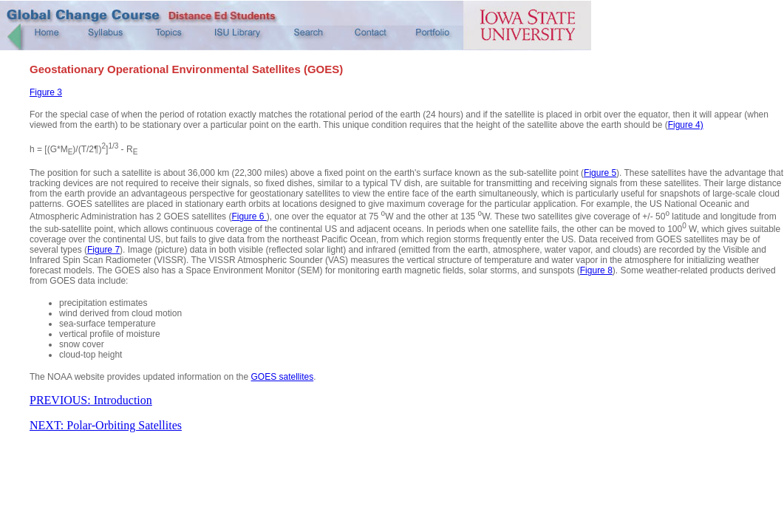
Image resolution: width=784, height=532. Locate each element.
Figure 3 (46, 92)
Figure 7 (103, 250)
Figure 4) (686, 125)
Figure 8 (596, 270)
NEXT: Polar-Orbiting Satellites (106, 425)
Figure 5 (600, 173)
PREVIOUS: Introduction (91, 400)
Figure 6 (249, 216)
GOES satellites (283, 377)
